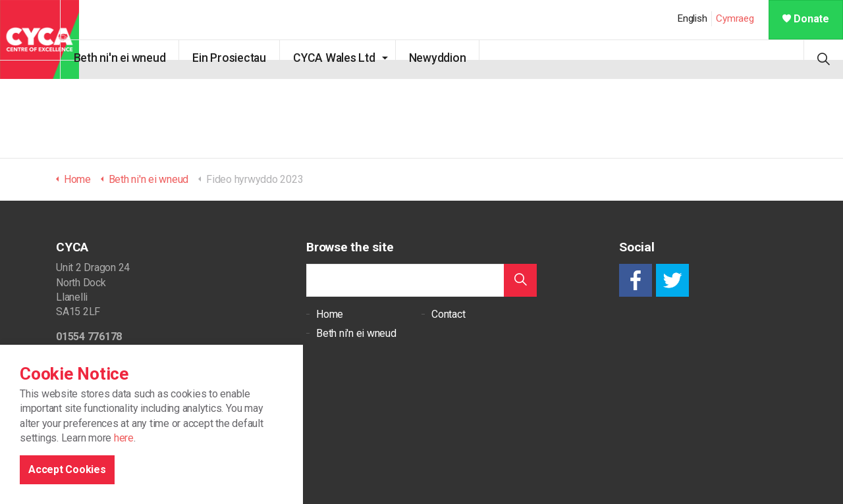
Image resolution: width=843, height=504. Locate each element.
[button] (520, 280)
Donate (806, 19)
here (124, 494)
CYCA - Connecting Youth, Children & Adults (40, 39)
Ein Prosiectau (248, 58)
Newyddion (456, 58)
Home (330, 314)
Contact (448, 314)
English (692, 18)
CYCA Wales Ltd (353, 58)
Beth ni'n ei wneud (138, 58)
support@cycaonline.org (110, 361)
